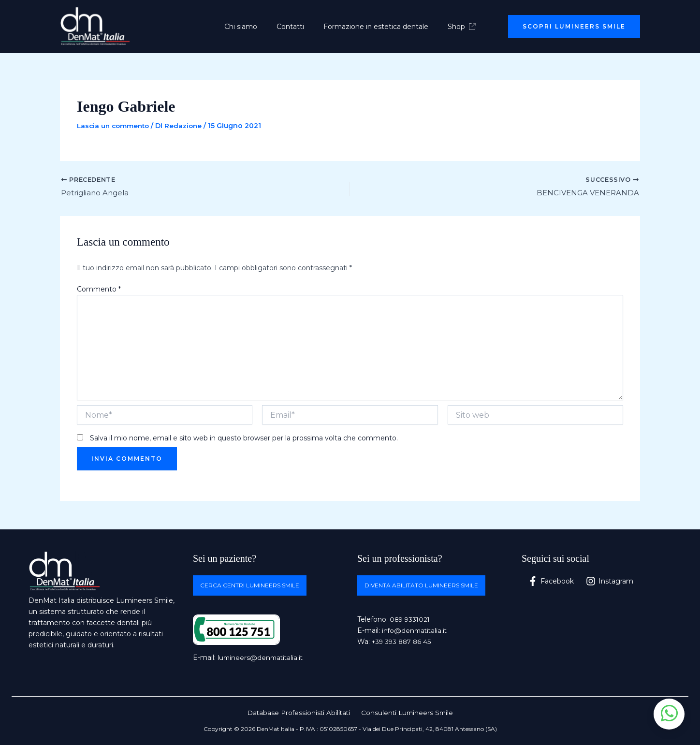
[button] (574, 27)
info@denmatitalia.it (416, 631)
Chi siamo (249, 27)
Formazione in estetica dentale (373, 27)
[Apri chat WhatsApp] (669, 714)
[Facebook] (551, 581)
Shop (453, 27)
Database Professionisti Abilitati (299, 713)
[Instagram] (610, 581)
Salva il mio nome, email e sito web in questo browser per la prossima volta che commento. (244, 439)
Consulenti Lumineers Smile (407, 713)
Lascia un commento (115, 126)
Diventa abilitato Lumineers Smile (421, 585)
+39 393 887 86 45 (403, 642)
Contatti (293, 27)
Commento (99, 290)
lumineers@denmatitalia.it (262, 657)
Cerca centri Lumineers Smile (250, 585)
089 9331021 (411, 619)
